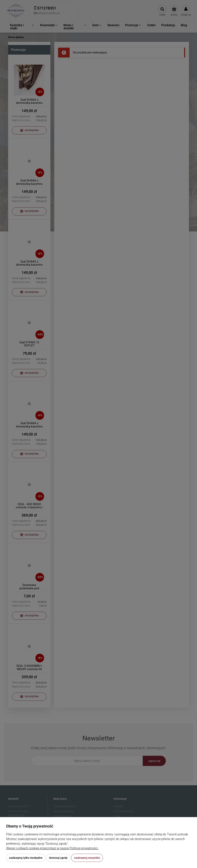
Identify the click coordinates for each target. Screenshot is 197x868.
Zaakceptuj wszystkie (87, 858)
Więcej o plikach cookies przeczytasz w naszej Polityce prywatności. (52, 848)
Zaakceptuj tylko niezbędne (26, 858)
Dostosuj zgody (58, 858)
